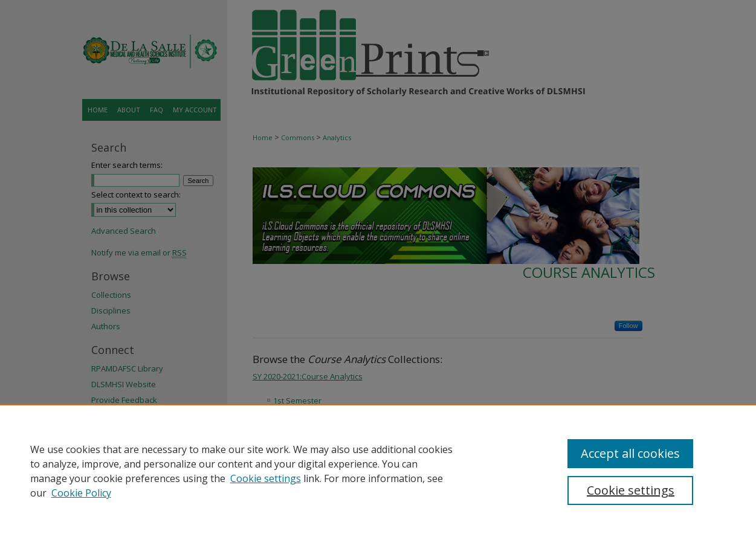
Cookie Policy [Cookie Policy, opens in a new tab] (81, 493)
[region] (378, 471)
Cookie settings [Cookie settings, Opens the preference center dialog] (631, 490)
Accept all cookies (630, 453)
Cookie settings (266, 478)
